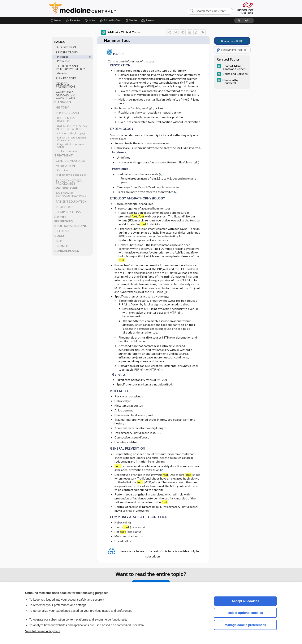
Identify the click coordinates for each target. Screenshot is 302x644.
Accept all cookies (245, 601)
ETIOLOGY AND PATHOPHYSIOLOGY (70, 67)
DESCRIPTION (66, 47)
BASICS (59, 42)
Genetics (62, 73)
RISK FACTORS (66, 78)
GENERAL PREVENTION (65, 85)
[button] (148, 21)
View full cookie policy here (43, 631)
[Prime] (111, 21)
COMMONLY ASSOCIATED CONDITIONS (65, 95)
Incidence (63, 57)
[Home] (56, 21)
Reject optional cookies (245, 613)
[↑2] (232, 41)
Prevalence (64, 61)
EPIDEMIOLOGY (67, 52)
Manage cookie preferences (245, 625)
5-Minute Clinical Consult (122, 32)
